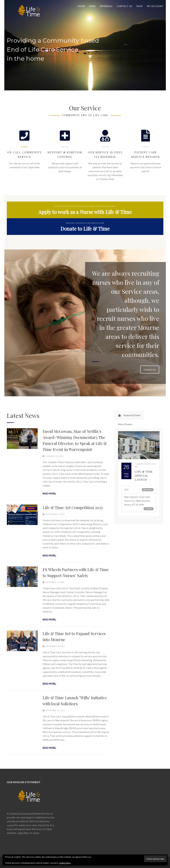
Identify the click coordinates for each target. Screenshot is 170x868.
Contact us (124, 6)
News (92, 6)
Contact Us (150, 370)
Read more (49, 494)
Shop (140, 6)
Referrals (106, 6)
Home (81, 6)
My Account (155, 6)
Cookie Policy (65, 863)
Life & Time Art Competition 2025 (73, 507)
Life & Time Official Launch (144, 476)
